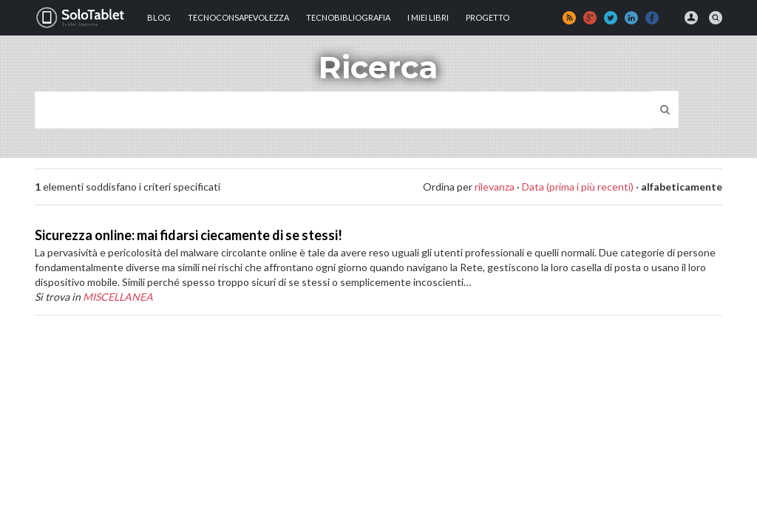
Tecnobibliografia (348, 17)
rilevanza (495, 187)
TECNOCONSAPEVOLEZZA (238, 17)
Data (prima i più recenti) (578, 187)
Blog (159, 17)
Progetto (488, 17)
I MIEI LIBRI (428, 17)
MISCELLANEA (118, 297)
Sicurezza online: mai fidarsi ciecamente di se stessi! (189, 235)
